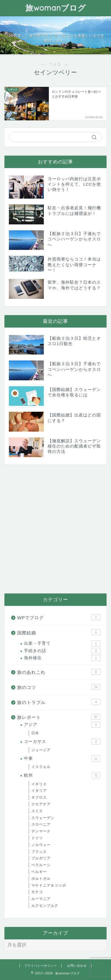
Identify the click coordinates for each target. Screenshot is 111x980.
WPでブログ (59, 617)
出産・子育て (62, 644)
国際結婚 (59, 632)
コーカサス (62, 742)
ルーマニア (41, 899)
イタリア (39, 791)
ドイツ (37, 838)
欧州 (62, 775)
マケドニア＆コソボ (49, 885)
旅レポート (59, 717)
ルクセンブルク (45, 906)
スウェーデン (43, 818)
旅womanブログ (56, 8)
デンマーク (41, 831)
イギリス (39, 784)
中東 (62, 759)
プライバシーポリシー (41, 966)
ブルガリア (41, 858)
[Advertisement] (55, 529)
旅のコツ (59, 687)
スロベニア (41, 824)
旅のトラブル (59, 702)
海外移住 (62, 658)
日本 (35, 733)
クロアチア (41, 804)
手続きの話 (62, 651)
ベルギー (39, 872)
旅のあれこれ (59, 672)
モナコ (37, 892)
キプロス (39, 797)
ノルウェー (41, 845)
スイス (37, 811)
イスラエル (41, 767)
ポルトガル (41, 879)
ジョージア (41, 750)
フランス (39, 852)
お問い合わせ (77, 966)
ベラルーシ (41, 865)
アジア (62, 725)
